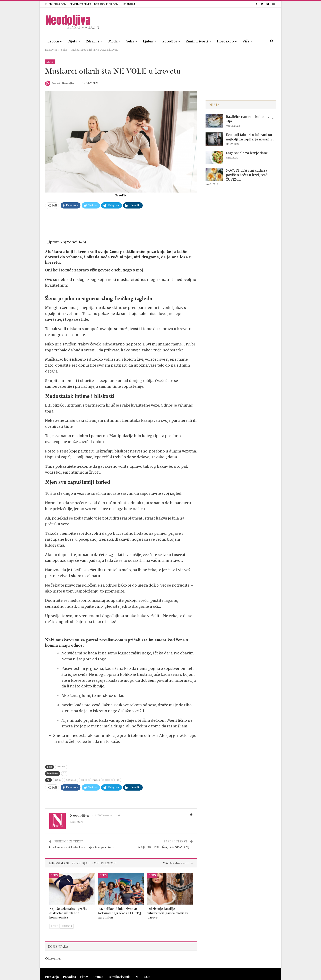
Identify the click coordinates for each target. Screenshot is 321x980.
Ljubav (148, 41)
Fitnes (84, 977)
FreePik (61, 767)
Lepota (53, 41)
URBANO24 (128, 4)
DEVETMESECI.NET (80, 4)
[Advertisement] (201, 21)
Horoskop (225, 41)
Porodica (170, 41)
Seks (130, 41)
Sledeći (67, 926)
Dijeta (72, 41)
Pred (54, 926)
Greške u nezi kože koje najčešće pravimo (81, 847)
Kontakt (98, 977)
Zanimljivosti (197, 41)
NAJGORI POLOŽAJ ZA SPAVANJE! (165, 847)
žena (117, 780)
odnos (84, 780)
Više (246, 41)
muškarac (71, 780)
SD (65, 774)
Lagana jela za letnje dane (247, 153)
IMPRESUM (143, 977)
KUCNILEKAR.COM (56, 4)
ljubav (58, 780)
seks (107, 780)
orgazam (96, 780)
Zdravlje (93, 41)
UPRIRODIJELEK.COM (106, 4)
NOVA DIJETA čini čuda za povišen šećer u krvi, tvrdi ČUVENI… (247, 175)
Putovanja (52, 977)
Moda (113, 41)
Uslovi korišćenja (119, 977)
